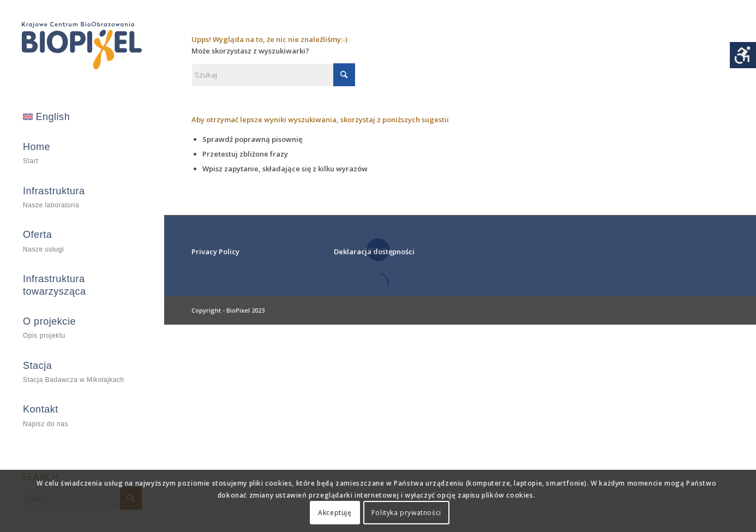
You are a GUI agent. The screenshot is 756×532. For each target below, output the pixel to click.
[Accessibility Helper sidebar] (743, 55)
